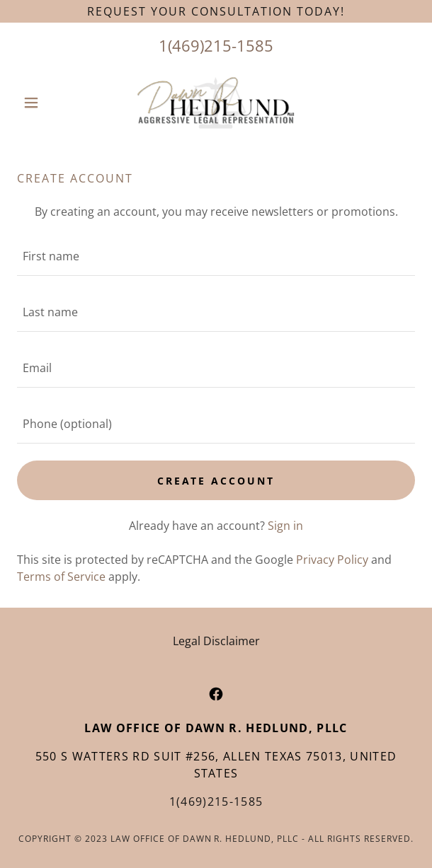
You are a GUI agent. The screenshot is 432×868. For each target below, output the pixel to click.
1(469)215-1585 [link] (216, 45)
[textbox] (216, 256)
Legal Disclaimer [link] (216, 641)
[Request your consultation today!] (216, 11)
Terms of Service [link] (61, 577)
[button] (47, 103)
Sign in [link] (285, 526)
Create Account (216, 481)
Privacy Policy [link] (332, 560)
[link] (216, 103)
